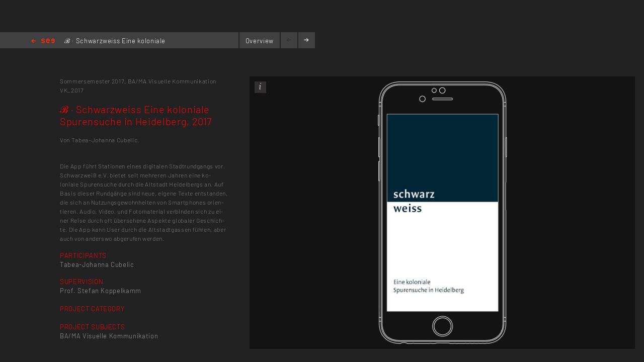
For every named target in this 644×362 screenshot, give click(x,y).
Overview (260, 41)
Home (43, 41)
